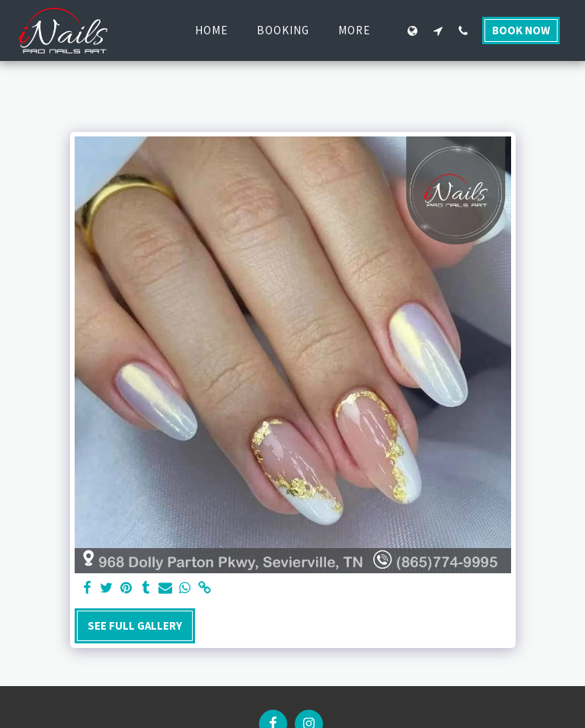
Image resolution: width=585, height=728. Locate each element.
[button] (438, 30)
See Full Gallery (135, 626)
